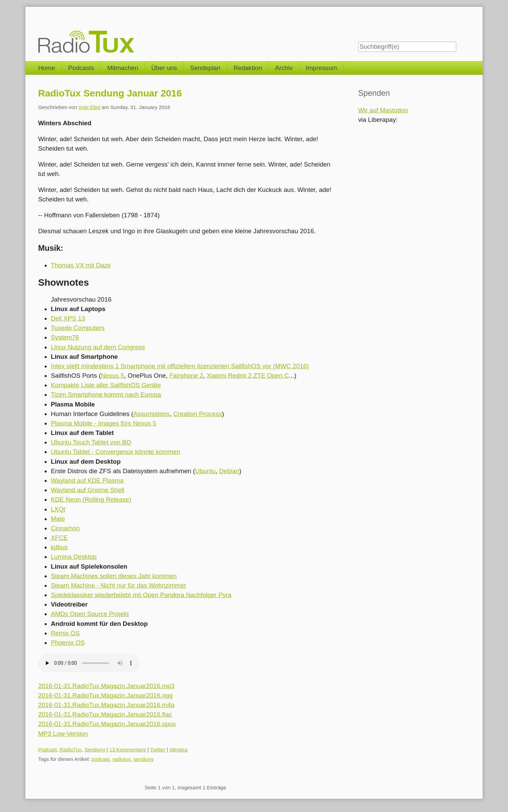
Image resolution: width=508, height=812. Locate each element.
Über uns (164, 68)
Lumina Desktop (74, 557)
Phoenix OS (68, 643)
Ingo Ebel (89, 107)
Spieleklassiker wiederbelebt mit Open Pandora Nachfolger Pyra (141, 595)
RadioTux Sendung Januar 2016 (110, 93)
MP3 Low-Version (63, 734)
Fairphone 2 (186, 376)
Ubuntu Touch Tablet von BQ (91, 442)
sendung (144, 759)
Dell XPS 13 (68, 318)
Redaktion (248, 68)
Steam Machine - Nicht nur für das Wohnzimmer (118, 585)
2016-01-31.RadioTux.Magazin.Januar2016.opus (107, 724)
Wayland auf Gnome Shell (87, 490)
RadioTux (71, 750)
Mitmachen (123, 68)
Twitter (158, 750)
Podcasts (81, 68)
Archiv (284, 68)
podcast (100, 759)
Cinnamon (65, 528)
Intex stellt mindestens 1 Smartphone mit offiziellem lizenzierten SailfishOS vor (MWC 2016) (180, 366)
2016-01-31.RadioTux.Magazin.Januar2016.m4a (106, 705)
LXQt (58, 509)
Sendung (95, 750)
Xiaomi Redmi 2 (229, 376)
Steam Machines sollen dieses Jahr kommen (114, 576)
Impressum (321, 68)
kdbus (59, 547)
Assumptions (151, 414)
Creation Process (198, 414)
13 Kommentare (128, 750)
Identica (178, 750)
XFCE (59, 538)
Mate (58, 519)
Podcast (48, 750)
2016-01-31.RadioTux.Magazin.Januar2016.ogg (106, 695)
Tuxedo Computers (78, 328)
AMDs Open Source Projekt (90, 614)
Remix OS (65, 633)
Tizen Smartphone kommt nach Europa (106, 394)
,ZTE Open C (270, 376)
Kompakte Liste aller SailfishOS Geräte (106, 385)
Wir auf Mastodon (383, 110)
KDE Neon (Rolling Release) (91, 499)
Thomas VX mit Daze (81, 265)
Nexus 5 (112, 376)
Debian (229, 471)
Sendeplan (205, 68)
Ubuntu (205, 471)
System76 (65, 337)
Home (47, 68)
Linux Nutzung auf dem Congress (98, 347)
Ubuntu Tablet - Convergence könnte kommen (116, 452)
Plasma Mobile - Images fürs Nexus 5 (103, 423)
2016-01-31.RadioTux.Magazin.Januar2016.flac (105, 714)
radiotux (121, 759)
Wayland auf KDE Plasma (87, 480)
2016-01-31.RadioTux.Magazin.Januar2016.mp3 (106, 686)
